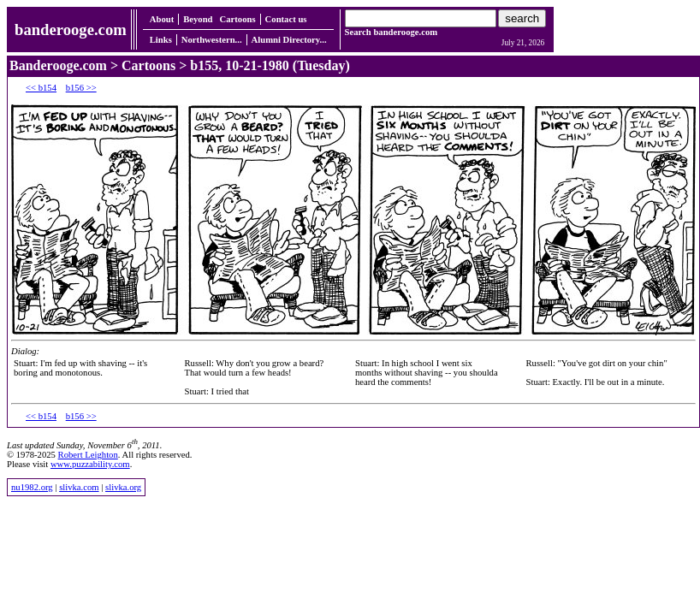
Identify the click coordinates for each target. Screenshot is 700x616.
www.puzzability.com (90, 464)
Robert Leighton (88, 455)
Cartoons (238, 19)
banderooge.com (71, 30)
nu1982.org (32, 487)
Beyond (198, 19)
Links (161, 40)
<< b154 (41, 88)
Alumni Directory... (289, 40)
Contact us (286, 19)
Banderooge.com (58, 65)
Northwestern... (212, 40)
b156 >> (81, 88)
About (162, 19)
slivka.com (79, 487)
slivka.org (123, 487)
